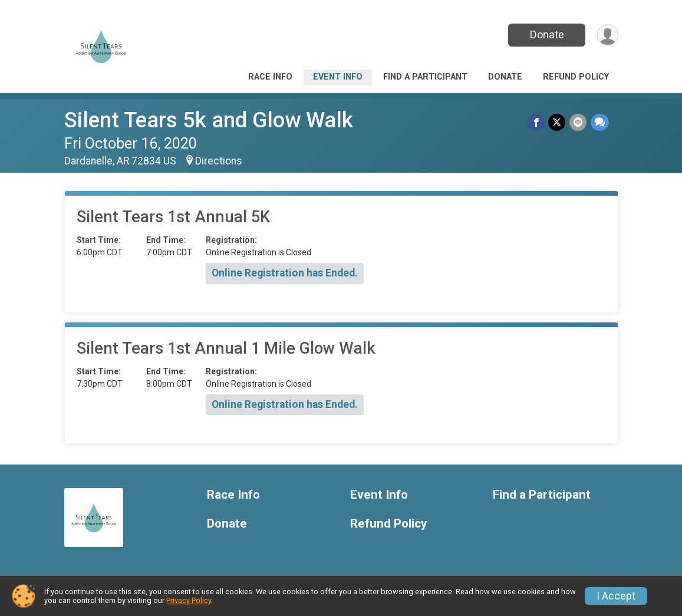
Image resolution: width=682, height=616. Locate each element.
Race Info (270, 77)
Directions (219, 161)
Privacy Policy (189, 600)
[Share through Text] (600, 122)
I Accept (616, 596)
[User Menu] (607, 35)
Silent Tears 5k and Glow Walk (209, 120)
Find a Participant (425, 77)
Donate (546, 34)
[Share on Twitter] (558, 122)
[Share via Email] (579, 122)
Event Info (338, 77)
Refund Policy (576, 77)
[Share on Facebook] (537, 122)
